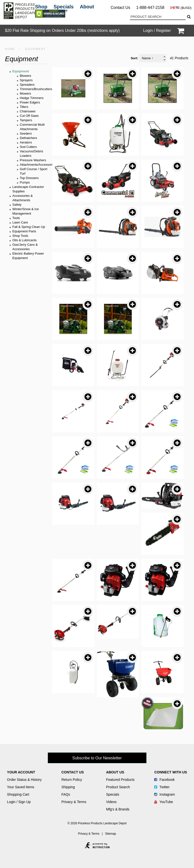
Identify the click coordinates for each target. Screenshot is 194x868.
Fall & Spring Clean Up (29, 227)
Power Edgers (30, 102)
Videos (111, 802)
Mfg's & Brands (118, 809)
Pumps (25, 182)
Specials (64, 7)
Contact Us (120, 8)
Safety (17, 205)
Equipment (21, 71)
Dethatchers (28, 138)
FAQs (66, 794)
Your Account (21, 772)
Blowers (25, 76)
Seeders (26, 133)
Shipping (68, 787)
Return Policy (72, 780)
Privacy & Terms (74, 802)
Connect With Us (171, 772)
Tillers (24, 107)
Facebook (164, 780)
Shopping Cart (18, 794)
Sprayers (26, 80)
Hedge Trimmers (32, 98)
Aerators (26, 142)
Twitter (162, 787)
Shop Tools (20, 236)
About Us (115, 772)
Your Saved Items (21, 787)
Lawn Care (20, 222)
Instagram (164, 794)
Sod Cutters (28, 147)
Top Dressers (29, 178)
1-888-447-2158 (150, 8)
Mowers (25, 93)
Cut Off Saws (29, 116)
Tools (16, 218)
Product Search (118, 787)
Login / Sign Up (19, 802)
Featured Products (120, 780)
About (87, 7)
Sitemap (110, 834)
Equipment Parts (24, 231)
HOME (10, 49)
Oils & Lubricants (24, 240)
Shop (41, 7)
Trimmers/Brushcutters (36, 89)
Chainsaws (28, 111)
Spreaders (27, 85)
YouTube (164, 802)
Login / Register (157, 30)
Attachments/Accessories (38, 165)
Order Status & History (24, 780)
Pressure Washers (33, 160)
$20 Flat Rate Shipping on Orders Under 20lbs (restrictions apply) (62, 30)
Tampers (26, 120)
